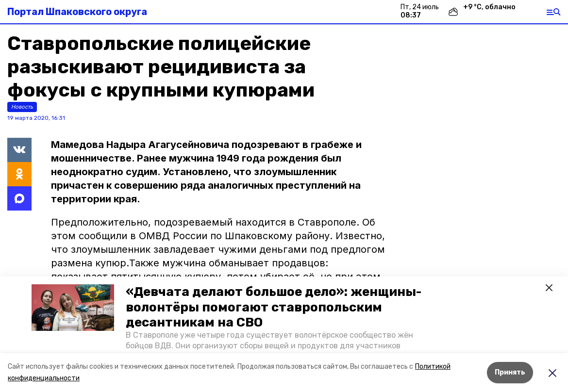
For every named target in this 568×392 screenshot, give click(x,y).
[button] (73, 308)
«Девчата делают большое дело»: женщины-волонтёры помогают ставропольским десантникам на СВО (274, 307)
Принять (510, 372)
